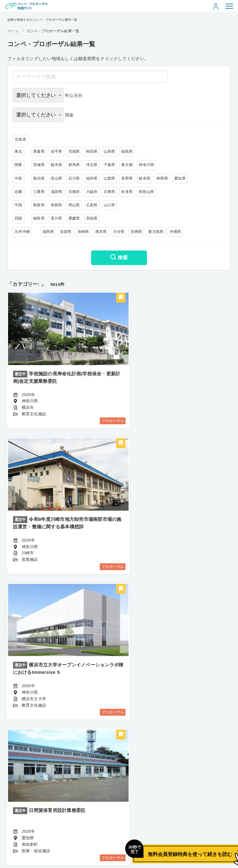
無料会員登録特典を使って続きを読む (162, 848)
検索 (119, 258)
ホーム (13, 31)
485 (155, 815)
